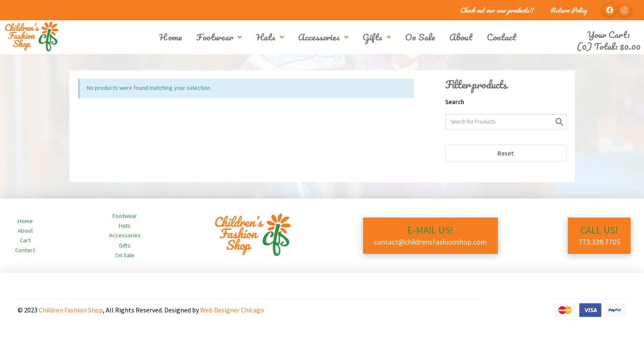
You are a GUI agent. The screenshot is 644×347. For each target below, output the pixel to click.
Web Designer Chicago (232, 310)
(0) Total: (609, 46)
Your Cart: (609, 34)
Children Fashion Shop (71, 310)
